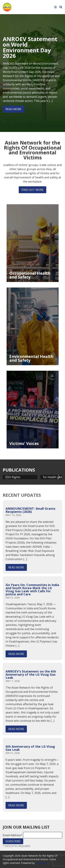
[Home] (7, 7)
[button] (58, 477)
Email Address (13, 835)
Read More (13, 109)
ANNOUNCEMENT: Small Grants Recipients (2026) (30, 510)
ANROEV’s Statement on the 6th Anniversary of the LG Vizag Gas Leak (31, 674)
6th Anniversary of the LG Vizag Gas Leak (30, 748)
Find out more (32, 190)
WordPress (42, 863)
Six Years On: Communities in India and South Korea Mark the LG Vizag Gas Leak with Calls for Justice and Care (32, 589)
